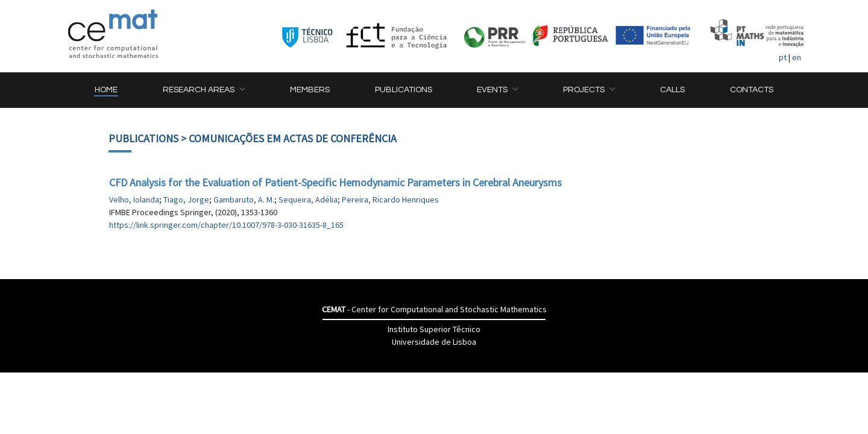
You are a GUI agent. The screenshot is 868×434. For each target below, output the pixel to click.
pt (783, 57)
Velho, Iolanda (134, 200)
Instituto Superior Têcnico (434, 329)
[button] (204, 90)
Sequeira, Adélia (308, 200)
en (797, 57)
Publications (143, 138)
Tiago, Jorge (186, 200)
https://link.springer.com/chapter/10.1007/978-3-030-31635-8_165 (226, 225)
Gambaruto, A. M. (244, 200)
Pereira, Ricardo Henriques (390, 200)
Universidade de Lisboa (434, 342)
